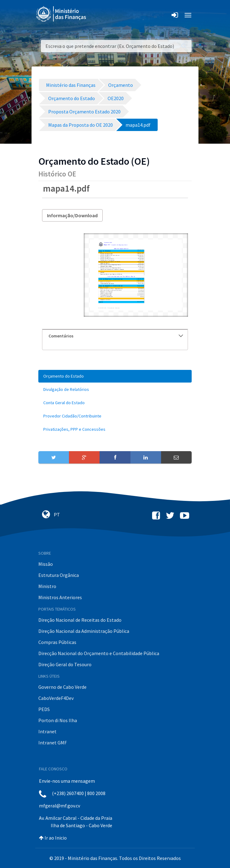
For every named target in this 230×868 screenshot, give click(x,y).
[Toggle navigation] (96, 15)
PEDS (44, 709)
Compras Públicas (57, 642)
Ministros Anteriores (60, 597)
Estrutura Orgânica (59, 575)
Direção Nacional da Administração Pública (84, 631)
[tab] (115, 336)
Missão (46, 564)
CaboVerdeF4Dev (56, 698)
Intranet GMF (53, 743)
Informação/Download (72, 215)
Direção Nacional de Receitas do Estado (80, 620)
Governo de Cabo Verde (62, 687)
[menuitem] (115, 376)
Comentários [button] (116, 336)
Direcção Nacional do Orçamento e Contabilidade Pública (99, 653)
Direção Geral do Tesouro (65, 664)
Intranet (47, 731)
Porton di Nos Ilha (58, 720)
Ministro (47, 586)
